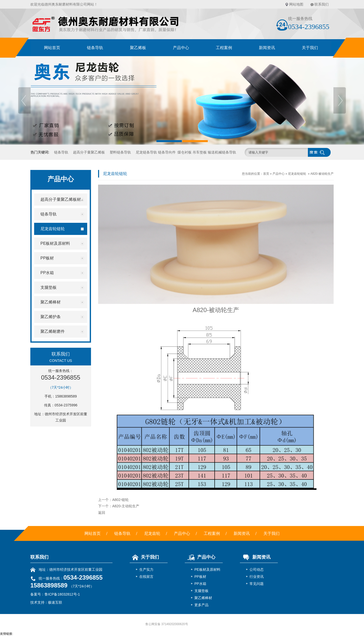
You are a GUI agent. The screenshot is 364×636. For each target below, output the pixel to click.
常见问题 (257, 584)
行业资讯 (257, 577)
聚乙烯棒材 (203, 598)
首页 (266, 174)
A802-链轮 (120, 500)
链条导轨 (95, 48)
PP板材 (200, 577)
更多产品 (201, 605)
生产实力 (146, 569)
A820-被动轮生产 (322, 174)
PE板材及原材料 (207, 569)
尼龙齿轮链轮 (297, 174)
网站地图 (296, 4)
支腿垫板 (201, 591)
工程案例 (224, 48)
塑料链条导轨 (120, 152)
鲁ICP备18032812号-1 (62, 594)
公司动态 (257, 569)
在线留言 (146, 577)
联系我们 (322, 4)
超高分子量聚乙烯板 (89, 152)
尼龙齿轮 (152, 533)
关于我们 (310, 48)
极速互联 (55, 602)
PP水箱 (200, 584)
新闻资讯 (267, 48)
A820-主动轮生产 (126, 506)
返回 (102, 513)
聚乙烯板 (138, 48)
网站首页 (52, 48)
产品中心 (181, 48)
